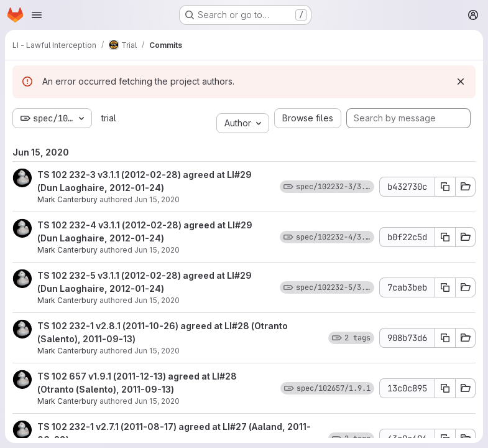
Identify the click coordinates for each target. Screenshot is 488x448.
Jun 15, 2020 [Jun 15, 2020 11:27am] (157, 300)
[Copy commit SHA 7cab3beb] (445, 287)
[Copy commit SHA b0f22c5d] (445, 237)
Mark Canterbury (67, 199)
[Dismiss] (461, 82)
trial (109, 118)
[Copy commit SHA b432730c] (445, 187)
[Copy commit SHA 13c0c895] (445, 388)
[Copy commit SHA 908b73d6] (445, 338)
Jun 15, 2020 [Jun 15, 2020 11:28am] (157, 199)
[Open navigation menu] (37, 15)
